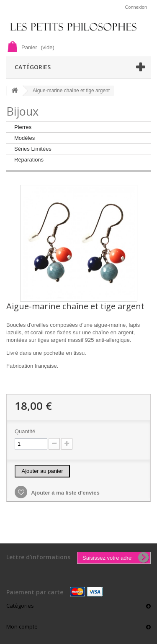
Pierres (23, 127)
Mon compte (22, 626)
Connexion (136, 7)
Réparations (29, 160)
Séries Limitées (33, 149)
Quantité (25, 431)
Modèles (24, 138)
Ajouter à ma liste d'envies (65, 493)
